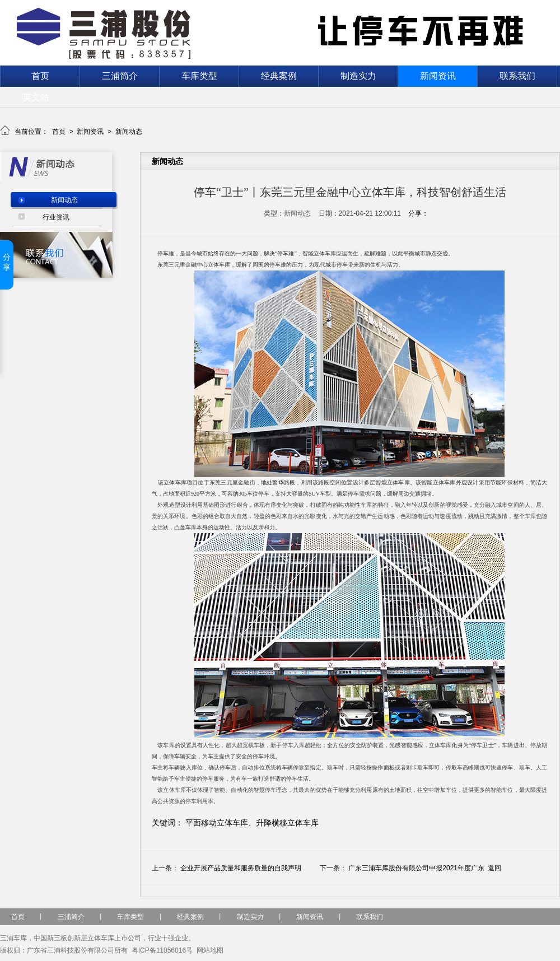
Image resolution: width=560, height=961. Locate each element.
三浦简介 (120, 76)
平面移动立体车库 (217, 823)
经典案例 (279, 76)
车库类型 (199, 76)
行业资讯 (56, 217)
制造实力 (358, 76)
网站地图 (210, 950)
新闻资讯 (438, 76)
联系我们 (517, 76)
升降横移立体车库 (287, 823)
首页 (40, 76)
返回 (494, 868)
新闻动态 (129, 132)
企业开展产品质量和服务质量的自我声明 (241, 868)
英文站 (36, 97)
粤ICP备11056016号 (162, 950)
